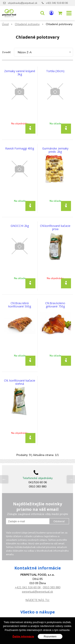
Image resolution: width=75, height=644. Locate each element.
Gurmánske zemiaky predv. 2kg (55, 150)
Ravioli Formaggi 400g (20, 148)
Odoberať (59, 521)
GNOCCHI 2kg (20, 226)
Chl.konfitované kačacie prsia (55, 227)
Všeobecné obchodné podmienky (37, 619)
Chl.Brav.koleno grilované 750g (55, 305)
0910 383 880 (52, 587)
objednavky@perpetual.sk (22, 3)
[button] (42, 13)
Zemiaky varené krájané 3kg (20, 73)
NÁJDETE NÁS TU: (38, 600)
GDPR (37, 623)
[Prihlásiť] (51, 13)
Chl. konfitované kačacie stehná (20, 382)
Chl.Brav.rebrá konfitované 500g (20, 305)
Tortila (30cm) (55, 71)
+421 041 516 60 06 (57, 3)
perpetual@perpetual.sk (37, 592)
